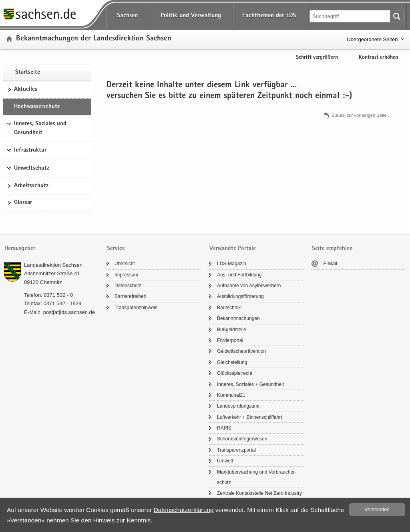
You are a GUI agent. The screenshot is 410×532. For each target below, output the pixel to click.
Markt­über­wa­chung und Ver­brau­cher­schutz (257, 477)
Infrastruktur (30, 150)
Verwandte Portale (233, 249)
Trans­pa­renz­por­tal (236, 450)
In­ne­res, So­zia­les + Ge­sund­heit (250, 384)
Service (116, 249)
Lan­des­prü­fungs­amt (238, 406)
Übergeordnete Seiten (372, 39)
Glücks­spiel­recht (235, 373)
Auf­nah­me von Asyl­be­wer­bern (249, 286)
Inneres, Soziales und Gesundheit (40, 128)
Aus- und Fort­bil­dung (239, 275)
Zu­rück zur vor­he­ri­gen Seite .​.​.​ (362, 115)
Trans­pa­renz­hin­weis (136, 308)
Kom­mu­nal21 (231, 395)
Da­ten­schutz (128, 286)
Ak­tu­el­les (26, 90)
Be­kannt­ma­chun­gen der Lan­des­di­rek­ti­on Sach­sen (94, 39)
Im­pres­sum (126, 275)
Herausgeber (20, 249)
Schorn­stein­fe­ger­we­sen (242, 439)
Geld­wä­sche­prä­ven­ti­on (241, 351)
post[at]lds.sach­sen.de (69, 312)
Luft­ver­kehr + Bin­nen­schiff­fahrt (250, 417)
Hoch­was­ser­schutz (37, 107)
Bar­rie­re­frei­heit (130, 296)
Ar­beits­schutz (31, 186)
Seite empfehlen (332, 249)
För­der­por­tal (230, 340)
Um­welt (225, 461)
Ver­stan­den (377, 510)
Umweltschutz (32, 168)
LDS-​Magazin (232, 264)
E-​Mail (330, 264)
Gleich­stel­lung (232, 362)
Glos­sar (23, 203)
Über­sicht (125, 264)
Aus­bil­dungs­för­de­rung (240, 296)
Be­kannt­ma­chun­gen (238, 318)
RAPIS (224, 428)
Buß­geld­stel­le (232, 330)
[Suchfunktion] (351, 16)
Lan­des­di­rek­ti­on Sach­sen (53, 265)
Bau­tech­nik (229, 308)
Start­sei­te (28, 72)
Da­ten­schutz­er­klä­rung (184, 510)
